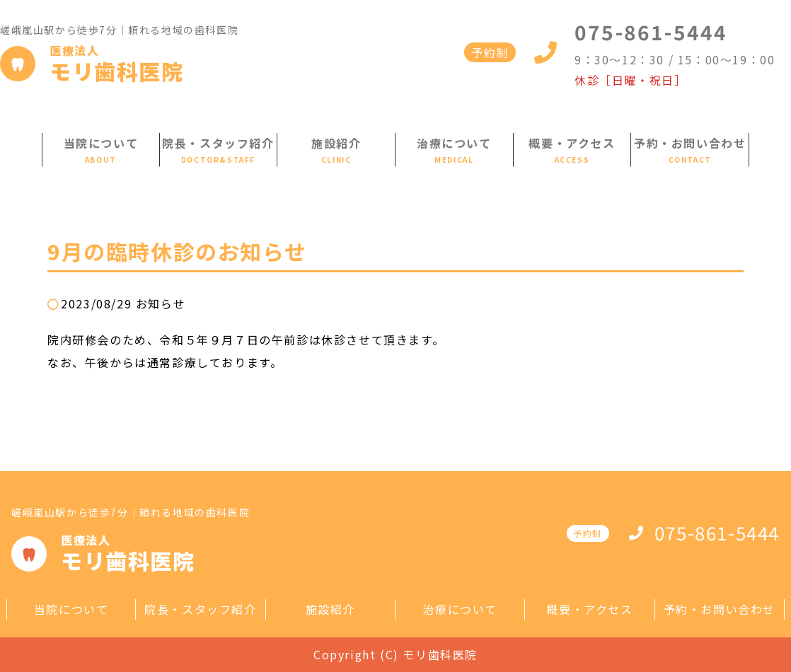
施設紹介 (336, 143)
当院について (101, 143)
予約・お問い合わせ (690, 143)
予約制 (490, 52)
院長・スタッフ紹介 (218, 143)
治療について (454, 143)
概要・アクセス (572, 143)
